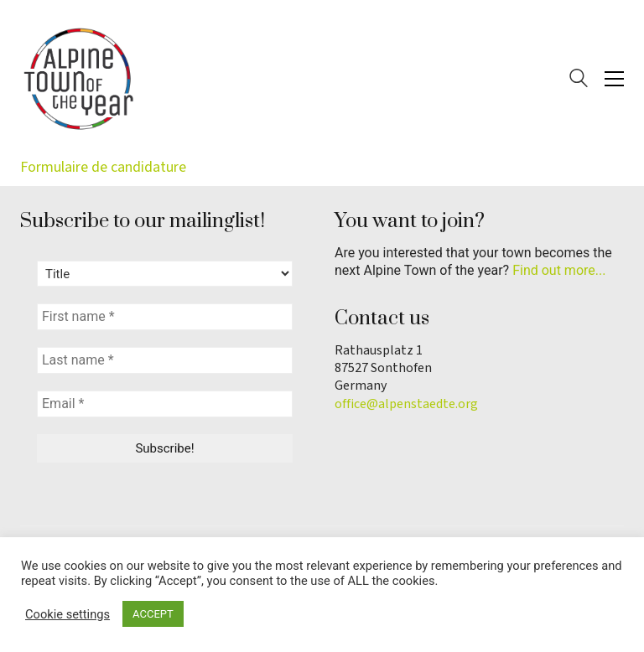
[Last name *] (165, 360)
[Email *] (165, 404)
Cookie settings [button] (68, 614)
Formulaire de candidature (103, 167)
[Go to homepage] (79, 79)
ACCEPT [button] (153, 614)
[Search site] (579, 80)
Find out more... (559, 270)
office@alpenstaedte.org (406, 404)
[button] (614, 79)
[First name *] (165, 317)
